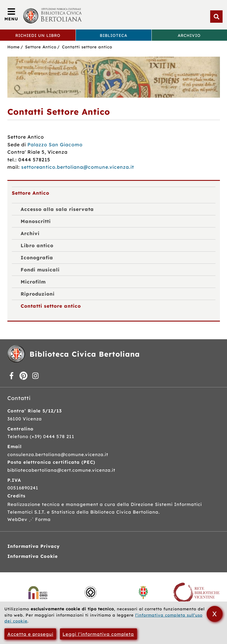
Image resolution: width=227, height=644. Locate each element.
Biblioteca (113, 35)
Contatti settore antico (87, 47)
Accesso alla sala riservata (57, 209)
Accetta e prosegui (30, 634)
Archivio (189, 35)
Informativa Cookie (33, 556)
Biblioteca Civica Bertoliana (85, 354)
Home (14, 47)
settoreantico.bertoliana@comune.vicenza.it (78, 167)
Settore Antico (41, 47)
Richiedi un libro (38, 35)
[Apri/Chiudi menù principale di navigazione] (11, 15)
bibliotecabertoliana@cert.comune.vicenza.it (61, 470)
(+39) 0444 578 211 (52, 436)
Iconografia (37, 258)
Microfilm (33, 282)
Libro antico (37, 245)
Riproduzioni (38, 294)
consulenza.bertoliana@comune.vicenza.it (58, 454)
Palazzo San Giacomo (55, 145)
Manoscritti (36, 221)
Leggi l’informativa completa (98, 634)
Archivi (30, 233)
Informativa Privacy (34, 546)
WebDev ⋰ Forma (29, 519)
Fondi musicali (40, 270)
